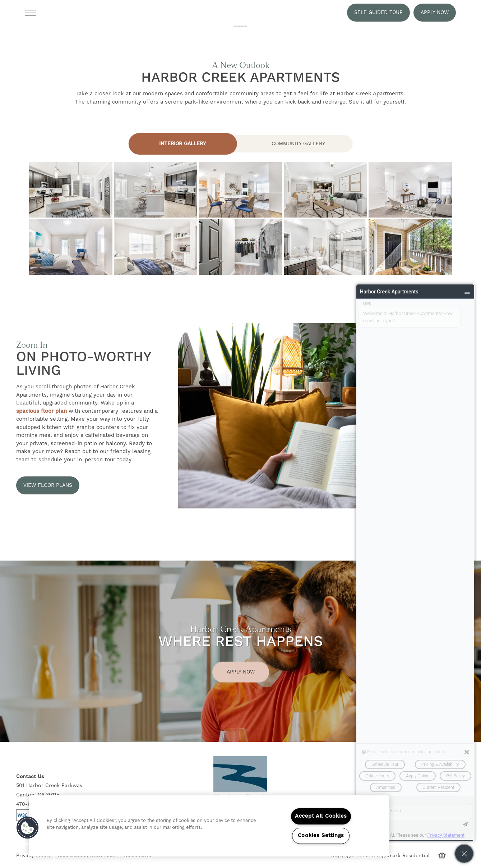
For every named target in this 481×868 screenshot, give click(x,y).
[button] (378, 13)
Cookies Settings (321, 836)
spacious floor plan (41, 411)
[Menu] (31, 13)
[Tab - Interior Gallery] (182, 144)
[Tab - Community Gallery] (299, 144)
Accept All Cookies (321, 816)
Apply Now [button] (241, 672)
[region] (209, 826)
